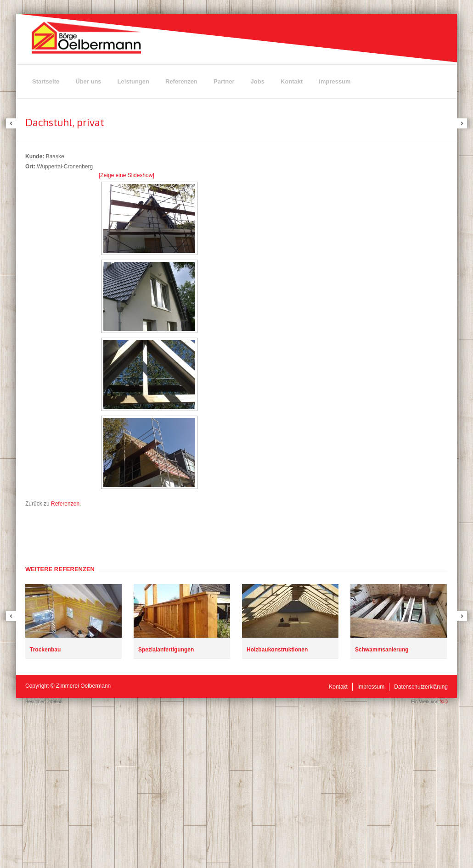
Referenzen (181, 81)
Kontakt (292, 81)
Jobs (258, 81)
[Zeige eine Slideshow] (127, 175)
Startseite (46, 81)
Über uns (88, 81)
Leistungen (133, 81)
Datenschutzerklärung (421, 687)
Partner (224, 81)
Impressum (335, 81)
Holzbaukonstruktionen (277, 650)
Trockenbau (45, 650)
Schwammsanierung (382, 650)
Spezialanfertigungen (166, 650)
